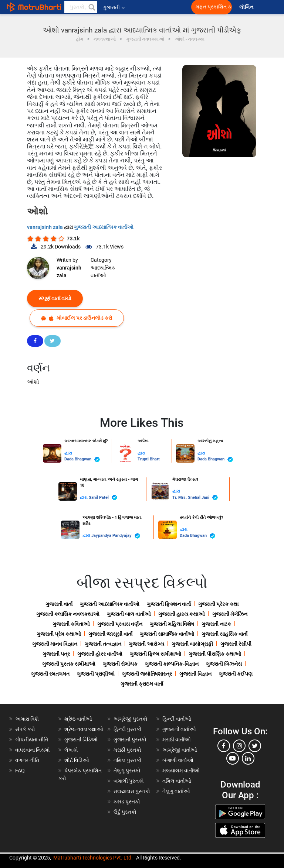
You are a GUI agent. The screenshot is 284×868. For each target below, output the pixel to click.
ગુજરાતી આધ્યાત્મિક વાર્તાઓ (104, 227)
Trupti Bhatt (149, 459)
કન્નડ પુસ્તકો (127, 802)
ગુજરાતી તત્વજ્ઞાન (103, 644)
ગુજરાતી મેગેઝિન (230, 614)
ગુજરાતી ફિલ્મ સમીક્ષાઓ (155, 654)
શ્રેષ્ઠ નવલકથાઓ (84, 729)
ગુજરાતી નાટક (216, 624)
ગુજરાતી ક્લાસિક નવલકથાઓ (68, 614)
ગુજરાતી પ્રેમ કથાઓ (59, 634)
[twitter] (255, 746)
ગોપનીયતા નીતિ (32, 740)
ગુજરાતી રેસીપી (236, 644)
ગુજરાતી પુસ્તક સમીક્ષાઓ (69, 664)
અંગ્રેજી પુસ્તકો (131, 719)
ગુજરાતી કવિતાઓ (71, 624)
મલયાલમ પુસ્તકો (132, 791)
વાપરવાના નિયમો (33, 750)
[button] (91, 7)
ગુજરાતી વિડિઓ (81, 740)
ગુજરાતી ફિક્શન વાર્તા (169, 604)
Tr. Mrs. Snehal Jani (195, 498)
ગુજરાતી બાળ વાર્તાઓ (129, 614)
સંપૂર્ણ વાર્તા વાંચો (55, 298)
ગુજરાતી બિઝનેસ (224, 664)
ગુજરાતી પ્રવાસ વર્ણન (120, 624)
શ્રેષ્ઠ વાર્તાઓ (78, 719)
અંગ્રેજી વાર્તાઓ (180, 750)
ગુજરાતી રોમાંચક (120, 664)
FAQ (20, 771)
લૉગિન (247, 7)
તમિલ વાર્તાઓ (177, 781)
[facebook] (224, 746)
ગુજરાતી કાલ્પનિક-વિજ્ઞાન (172, 664)
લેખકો (71, 750)
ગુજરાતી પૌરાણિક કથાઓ (215, 654)
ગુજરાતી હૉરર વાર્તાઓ (100, 654)
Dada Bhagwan (82, 459)
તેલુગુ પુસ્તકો (127, 771)
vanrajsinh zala (45, 227)
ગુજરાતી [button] (114, 7)
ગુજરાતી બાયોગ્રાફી (192, 644)
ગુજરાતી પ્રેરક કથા (218, 604)
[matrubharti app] (172, 7)
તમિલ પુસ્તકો (128, 760)
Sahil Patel (103, 498)
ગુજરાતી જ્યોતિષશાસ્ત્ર (147, 674)
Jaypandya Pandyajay (116, 536)
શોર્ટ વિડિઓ (77, 760)
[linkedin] (248, 758)
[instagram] (239, 746)
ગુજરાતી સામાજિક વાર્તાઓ (167, 634)
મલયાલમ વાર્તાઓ (181, 771)
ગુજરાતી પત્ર (56, 654)
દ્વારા (68, 453)
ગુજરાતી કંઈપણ (236, 674)
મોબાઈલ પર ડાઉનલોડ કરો (77, 318)
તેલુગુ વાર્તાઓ (176, 791)
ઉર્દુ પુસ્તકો (125, 812)
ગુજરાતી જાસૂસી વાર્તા (110, 634)
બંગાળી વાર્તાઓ (178, 760)
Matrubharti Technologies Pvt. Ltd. (93, 858)
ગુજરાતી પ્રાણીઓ (96, 674)
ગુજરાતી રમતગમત (50, 674)
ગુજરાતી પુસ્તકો (130, 740)
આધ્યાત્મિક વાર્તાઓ (103, 272)
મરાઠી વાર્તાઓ (177, 740)
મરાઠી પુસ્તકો (127, 750)
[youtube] (233, 758)
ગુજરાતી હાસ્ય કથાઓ (182, 614)
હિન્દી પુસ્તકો (128, 729)
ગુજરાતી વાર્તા (59, 604)
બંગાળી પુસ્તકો (129, 781)
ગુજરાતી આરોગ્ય (146, 644)
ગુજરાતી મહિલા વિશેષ (172, 624)
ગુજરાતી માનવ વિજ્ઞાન (55, 644)
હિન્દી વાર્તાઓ (177, 719)
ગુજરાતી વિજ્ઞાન (195, 674)
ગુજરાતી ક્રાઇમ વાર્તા (142, 684)
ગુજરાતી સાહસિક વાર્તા (224, 634)
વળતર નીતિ (27, 760)
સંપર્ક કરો (25, 729)
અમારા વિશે (27, 719)
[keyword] (81, 7)
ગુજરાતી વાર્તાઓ (179, 729)
